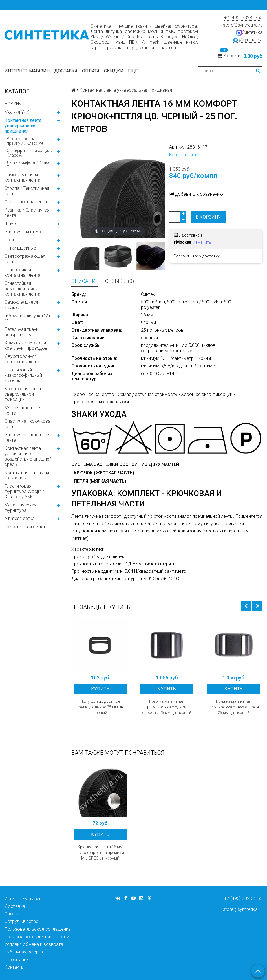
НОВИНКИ (15, 104)
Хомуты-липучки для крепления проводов (26, 345)
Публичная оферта (24, 952)
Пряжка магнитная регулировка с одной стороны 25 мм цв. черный (167, 707)
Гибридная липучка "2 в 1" (28, 318)
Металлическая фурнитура (20, 508)
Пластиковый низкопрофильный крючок (23, 375)
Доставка (66, 71)
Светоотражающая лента (25, 259)
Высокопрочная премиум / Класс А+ (25, 141)
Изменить (202, 242)
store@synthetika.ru (243, 25)
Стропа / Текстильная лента (27, 191)
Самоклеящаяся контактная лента (22, 177)
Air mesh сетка (20, 518)
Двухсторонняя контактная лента (22, 359)
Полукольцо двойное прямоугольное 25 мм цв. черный (100, 707)
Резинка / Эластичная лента (27, 213)
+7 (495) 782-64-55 (243, 18)
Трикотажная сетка (25, 527)
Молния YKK (17, 112)
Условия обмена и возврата (34, 944)
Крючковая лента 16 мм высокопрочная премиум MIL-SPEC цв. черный (100, 853)
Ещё (135, 71)
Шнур (10, 223)
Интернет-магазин (27, 71)
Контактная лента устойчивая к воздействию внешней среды (28, 456)
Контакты (14, 967)
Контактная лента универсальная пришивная (23, 126)
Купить (100, 689)
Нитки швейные (20, 248)
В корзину (208, 217)
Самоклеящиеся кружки (21, 305)
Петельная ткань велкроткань (22, 332)
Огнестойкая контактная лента (22, 272)
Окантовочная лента (26, 202)
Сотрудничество (22, 921)
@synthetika (248, 40)
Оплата (91, 71)
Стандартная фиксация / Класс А (30, 153)
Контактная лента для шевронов (27, 475)
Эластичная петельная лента (27, 437)
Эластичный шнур (23, 232)
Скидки (114, 71)
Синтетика (249, 32)
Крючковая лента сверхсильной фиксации (23, 394)
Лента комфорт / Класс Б (29, 165)
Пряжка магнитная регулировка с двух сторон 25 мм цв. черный (234, 707)
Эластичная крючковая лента (29, 424)
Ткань (10, 240)
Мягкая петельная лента (23, 410)
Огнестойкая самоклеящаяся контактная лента (22, 289)
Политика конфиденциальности (37, 937)
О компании (16, 960)
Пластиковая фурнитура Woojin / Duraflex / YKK (24, 491)
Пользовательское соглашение (38, 929)
